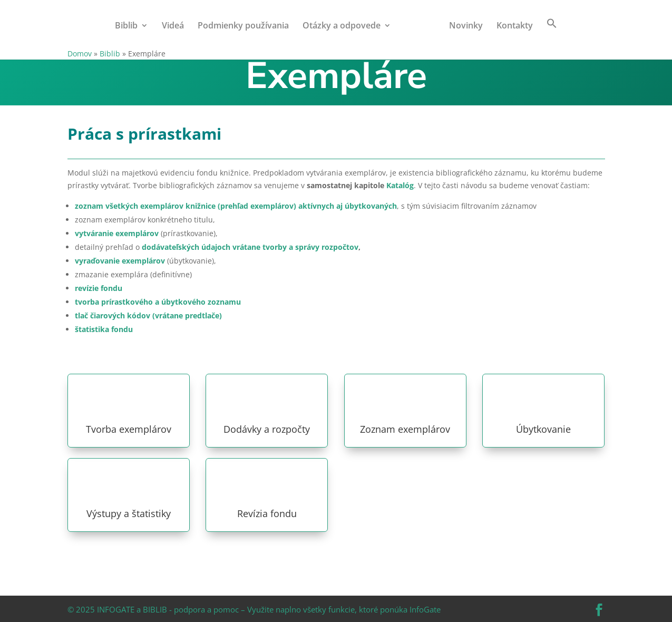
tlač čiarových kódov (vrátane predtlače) (148, 315)
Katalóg (400, 185)
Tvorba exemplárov (129, 429)
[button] (552, 33)
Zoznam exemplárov (405, 429)
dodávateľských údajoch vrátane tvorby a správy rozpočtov (250, 247)
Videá (173, 26)
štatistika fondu (104, 329)
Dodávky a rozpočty (267, 429)
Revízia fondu (267, 513)
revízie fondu (99, 288)
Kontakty (515, 26)
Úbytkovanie (543, 429)
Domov (80, 54)
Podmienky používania (243, 26)
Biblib (126, 26)
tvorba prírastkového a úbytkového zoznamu (158, 302)
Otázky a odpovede (342, 26)
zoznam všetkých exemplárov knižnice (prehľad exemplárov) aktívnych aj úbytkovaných (236, 206)
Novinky (466, 26)
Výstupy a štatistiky (129, 513)
